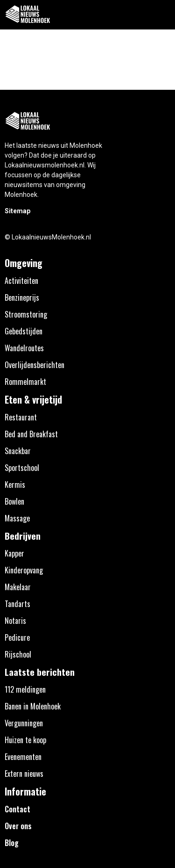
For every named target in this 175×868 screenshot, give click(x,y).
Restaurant (21, 417)
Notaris (15, 621)
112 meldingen (25, 689)
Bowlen (14, 501)
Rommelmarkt (25, 382)
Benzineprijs (22, 297)
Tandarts (17, 604)
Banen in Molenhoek (33, 706)
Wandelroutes (24, 348)
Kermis (15, 485)
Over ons (18, 826)
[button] (163, 15)
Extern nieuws (24, 774)
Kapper (14, 553)
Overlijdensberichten (35, 365)
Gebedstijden (24, 331)
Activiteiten (21, 281)
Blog (12, 843)
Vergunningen (24, 723)
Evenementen (23, 757)
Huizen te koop (25, 740)
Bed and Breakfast (31, 434)
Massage (17, 518)
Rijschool (18, 654)
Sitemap (17, 211)
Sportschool (22, 468)
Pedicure (17, 637)
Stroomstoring (26, 314)
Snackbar (18, 451)
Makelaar (18, 587)
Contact (17, 809)
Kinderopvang (24, 570)
